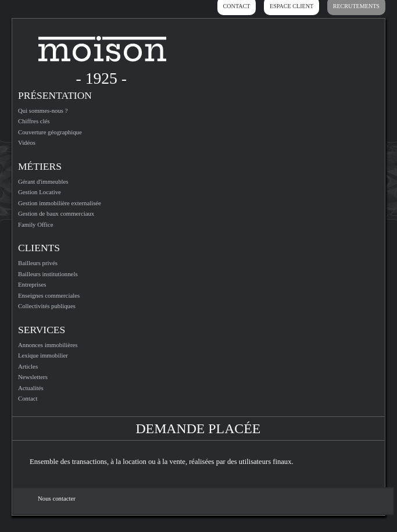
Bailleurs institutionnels (48, 274)
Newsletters (33, 377)
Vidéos (27, 142)
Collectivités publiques (47, 306)
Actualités (31, 388)
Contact (28, 398)
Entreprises (32, 284)
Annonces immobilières (48, 345)
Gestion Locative (40, 192)
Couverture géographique (50, 132)
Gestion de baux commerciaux (56, 213)
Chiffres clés (34, 121)
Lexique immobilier (43, 355)
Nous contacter (57, 498)
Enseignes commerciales (49, 295)
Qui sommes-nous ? (43, 110)
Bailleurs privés (38, 263)
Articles (28, 366)
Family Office (36, 224)
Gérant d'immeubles (43, 181)
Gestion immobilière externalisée (60, 203)
